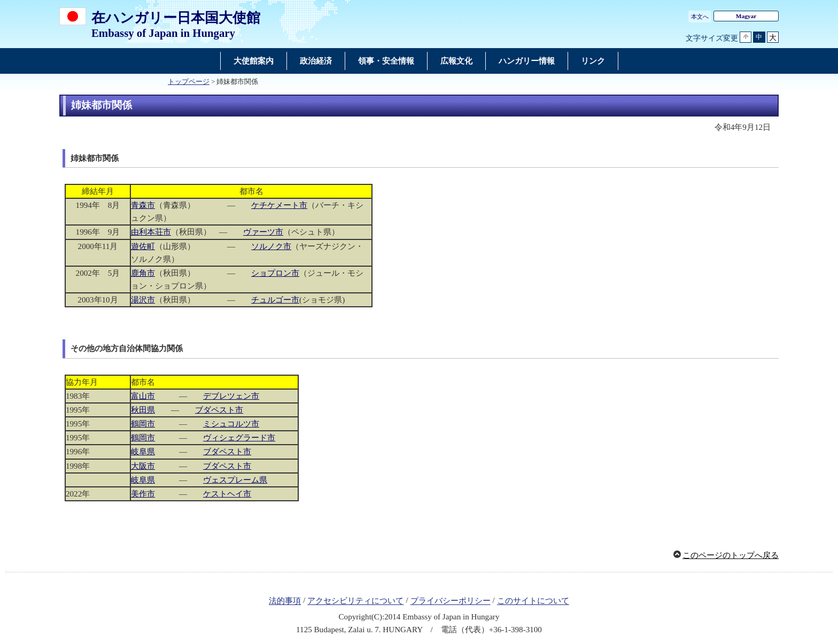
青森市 (143, 205)
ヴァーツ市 (263, 232)
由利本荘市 (151, 232)
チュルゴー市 (275, 300)
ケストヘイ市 (227, 494)
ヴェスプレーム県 (235, 480)
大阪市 (143, 466)
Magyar (746, 16)
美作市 (143, 494)
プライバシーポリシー (451, 601)
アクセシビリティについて (355, 601)
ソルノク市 (271, 246)
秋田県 (143, 410)
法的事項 (285, 601)
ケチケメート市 (279, 205)
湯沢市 (143, 300)
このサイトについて (533, 601)
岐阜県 (143, 452)
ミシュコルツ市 (231, 424)
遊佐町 (143, 246)
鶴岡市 (143, 424)
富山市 (143, 396)
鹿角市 (143, 273)
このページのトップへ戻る (731, 555)
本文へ (700, 17)
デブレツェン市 (231, 396)
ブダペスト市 (219, 410)
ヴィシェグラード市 (239, 438)
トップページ (189, 82)
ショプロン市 (275, 273)
